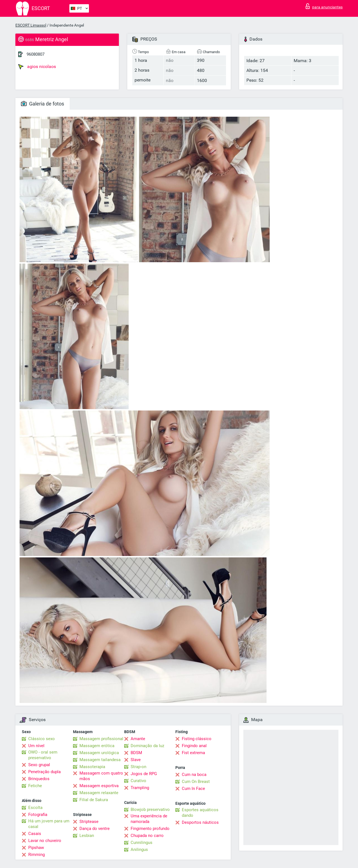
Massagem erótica (97, 746)
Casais (35, 834)
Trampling (140, 788)
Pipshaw (36, 848)
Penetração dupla (44, 772)
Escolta (35, 808)
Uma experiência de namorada (149, 819)
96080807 (36, 54)
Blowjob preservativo (150, 810)
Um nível (36, 746)
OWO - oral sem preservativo (43, 755)
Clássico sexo (42, 739)
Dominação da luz (147, 746)
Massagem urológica (99, 753)
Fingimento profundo (150, 829)
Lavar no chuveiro (45, 841)
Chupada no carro (147, 836)
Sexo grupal (39, 765)
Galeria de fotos (43, 104)
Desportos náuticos (200, 822)
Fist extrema (193, 753)
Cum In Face (193, 789)
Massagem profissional (101, 739)
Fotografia (38, 815)
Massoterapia (92, 767)
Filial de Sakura (94, 800)
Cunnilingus (142, 843)
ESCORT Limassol (31, 25)
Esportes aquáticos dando (200, 813)
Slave (136, 760)
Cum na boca (194, 775)
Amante (138, 739)
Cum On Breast (196, 782)
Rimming (36, 855)
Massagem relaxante (99, 793)
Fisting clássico (197, 739)
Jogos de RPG (144, 774)
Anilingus (139, 850)
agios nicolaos (37, 67)
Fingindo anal (194, 746)
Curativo (138, 781)
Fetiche (35, 786)
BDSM (136, 753)
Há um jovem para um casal (49, 824)
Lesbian (87, 836)
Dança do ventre (95, 829)
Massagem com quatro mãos (101, 776)
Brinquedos (39, 779)
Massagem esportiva (99, 786)
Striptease (89, 822)
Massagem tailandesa (100, 760)
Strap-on (138, 767)
